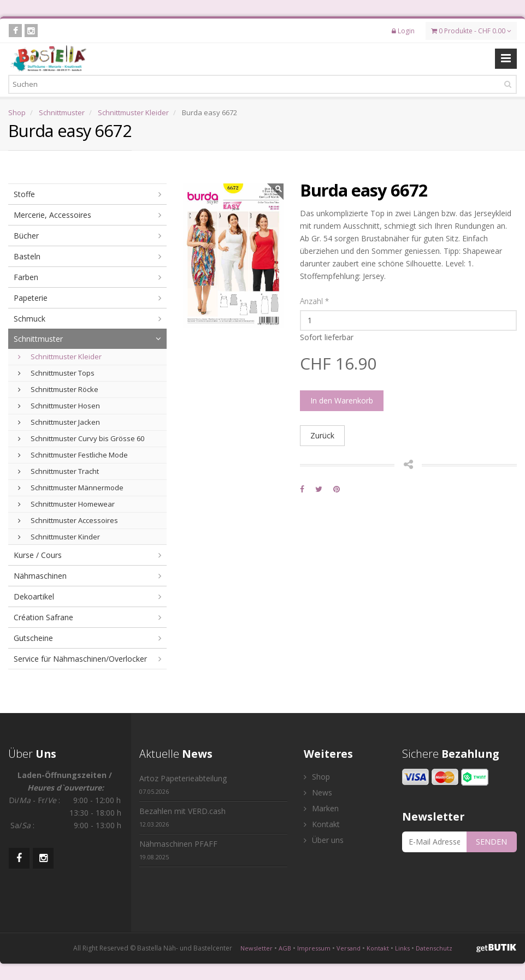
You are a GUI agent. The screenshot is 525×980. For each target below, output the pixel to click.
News (318, 792)
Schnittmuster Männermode (71, 488)
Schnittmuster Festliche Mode (73, 455)
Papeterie (31, 298)
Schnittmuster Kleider (133, 112)
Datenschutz (434, 948)
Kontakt (322, 824)
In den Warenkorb (342, 400)
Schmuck (30, 319)
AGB (285, 948)
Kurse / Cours (38, 555)
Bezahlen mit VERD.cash (182, 817)
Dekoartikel (34, 596)
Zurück (322, 435)
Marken (321, 808)
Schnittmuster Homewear (66, 504)
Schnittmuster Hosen (59, 406)
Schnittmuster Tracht (58, 471)
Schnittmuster (62, 112)
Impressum (314, 948)
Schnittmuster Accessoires (68, 520)
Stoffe (24, 194)
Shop (17, 112)
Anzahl (314, 301)
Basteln (27, 256)
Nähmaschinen (40, 576)
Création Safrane (43, 617)
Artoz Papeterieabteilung (183, 784)
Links (402, 948)
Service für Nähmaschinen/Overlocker (80, 659)
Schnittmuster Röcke (58, 389)
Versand (349, 948)
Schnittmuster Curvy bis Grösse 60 (81, 438)
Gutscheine (33, 638)
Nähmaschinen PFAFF (178, 850)
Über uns (324, 840)
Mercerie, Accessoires (52, 215)
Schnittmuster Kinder (59, 537)
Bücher (26, 236)
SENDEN (491, 842)
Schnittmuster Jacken (59, 422)
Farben (26, 277)
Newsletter (256, 948)
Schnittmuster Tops (56, 373)
